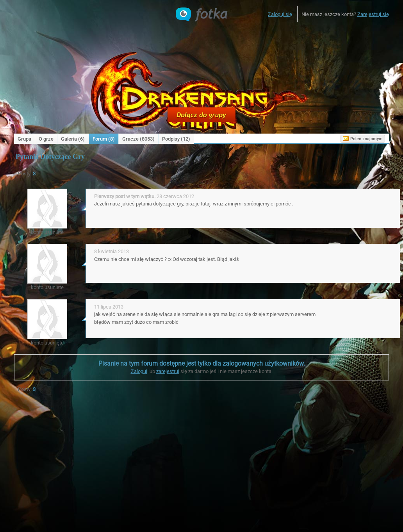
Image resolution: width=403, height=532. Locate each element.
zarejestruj (168, 371)
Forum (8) (104, 139)
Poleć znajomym (363, 139)
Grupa (24, 139)
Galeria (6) (73, 139)
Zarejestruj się (373, 14)
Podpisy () (176, 139)
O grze (46, 139)
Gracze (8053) (138, 139)
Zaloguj (139, 371)
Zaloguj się (280, 14)
